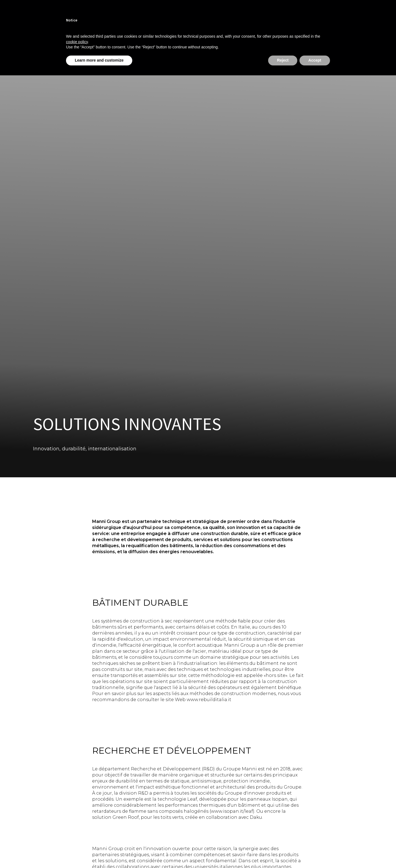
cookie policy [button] (77, 42)
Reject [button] (283, 60)
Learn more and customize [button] (99, 60)
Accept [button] (315, 60)
